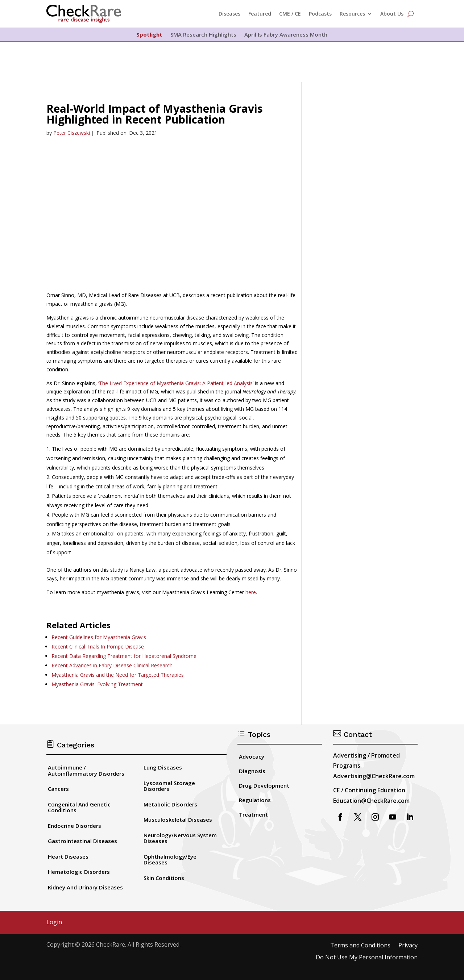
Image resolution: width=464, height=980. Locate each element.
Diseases (229, 14)
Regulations (255, 800)
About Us (392, 14)
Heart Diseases (68, 856)
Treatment (253, 814)
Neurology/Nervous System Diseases (180, 838)
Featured (260, 14)
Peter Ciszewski (72, 133)
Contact (353, 734)
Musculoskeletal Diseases (178, 820)
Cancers (58, 789)
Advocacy (252, 756)
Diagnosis (252, 771)
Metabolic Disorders (170, 804)
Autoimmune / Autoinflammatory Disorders (86, 770)
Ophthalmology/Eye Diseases (170, 860)
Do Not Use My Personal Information (367, 958)
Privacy (408, 946)
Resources (352, 14)
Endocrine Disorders (74, 826)
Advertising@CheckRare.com (374, 776)
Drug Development (264, 785)
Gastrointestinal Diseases (82, 841)
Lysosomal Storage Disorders (169, 786)
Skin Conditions (164, 878)
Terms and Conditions (360, 946)
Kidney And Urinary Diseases (85, 887)
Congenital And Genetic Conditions (79, 807)
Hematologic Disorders (79, 872)
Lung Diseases (163, 767)
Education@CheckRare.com (371, 801)
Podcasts (320, 14)
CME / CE (290, 14)
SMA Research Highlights (203, 35)
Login (54, 923)
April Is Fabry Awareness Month (286, 35)
